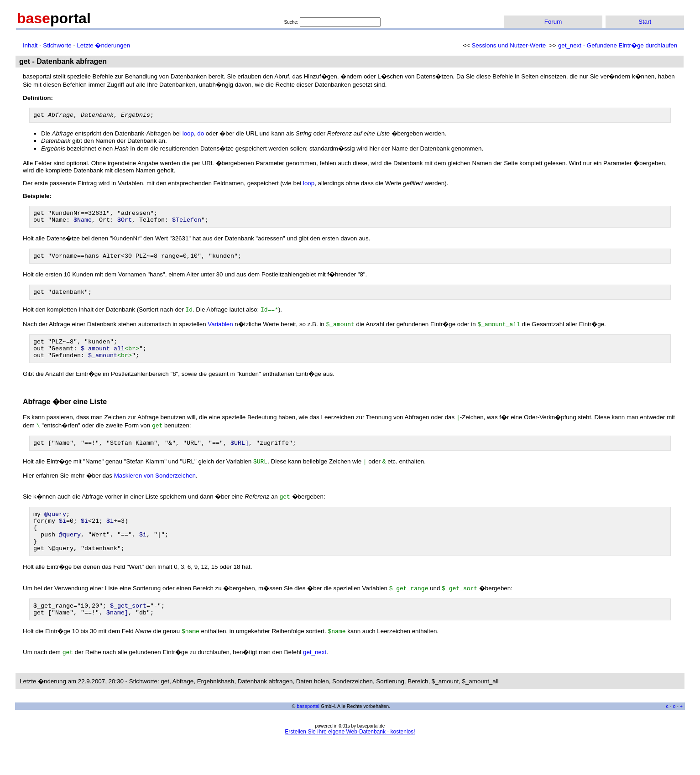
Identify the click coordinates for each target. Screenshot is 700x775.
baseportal (308, 730)
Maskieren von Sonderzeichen (155, 489)
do (201, 135)
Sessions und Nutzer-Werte (509, 45)
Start (645, 22)
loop (188, 135)
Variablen (220, 332)
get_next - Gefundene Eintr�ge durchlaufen (618, 45)
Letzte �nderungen (103, 45)
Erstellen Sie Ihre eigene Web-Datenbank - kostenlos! (350, 756)
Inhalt (30, 45)
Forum (553, 22)
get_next (315, 676)
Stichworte (57, 45)
